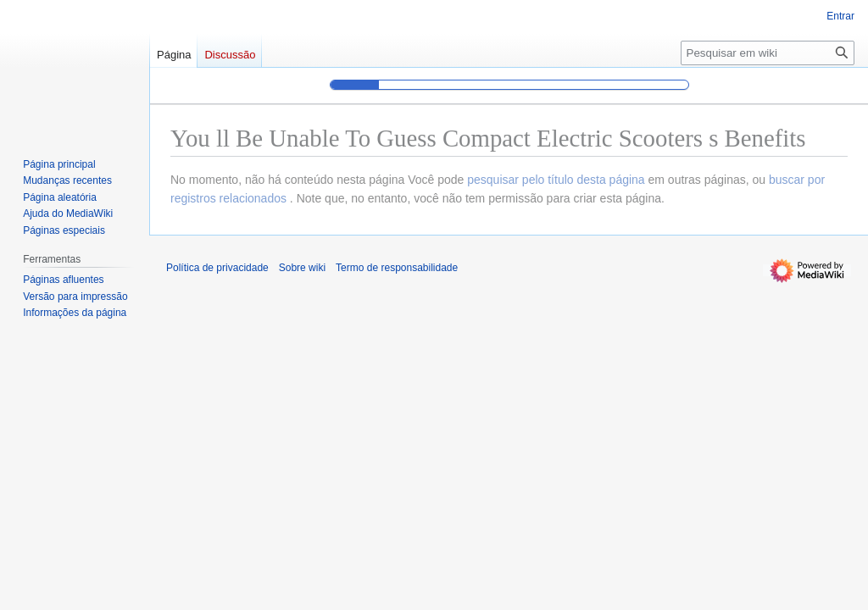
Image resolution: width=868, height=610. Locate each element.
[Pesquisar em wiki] (768, 53)
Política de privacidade (217, 268)
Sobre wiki (302, 268)
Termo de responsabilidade (397, 268)
